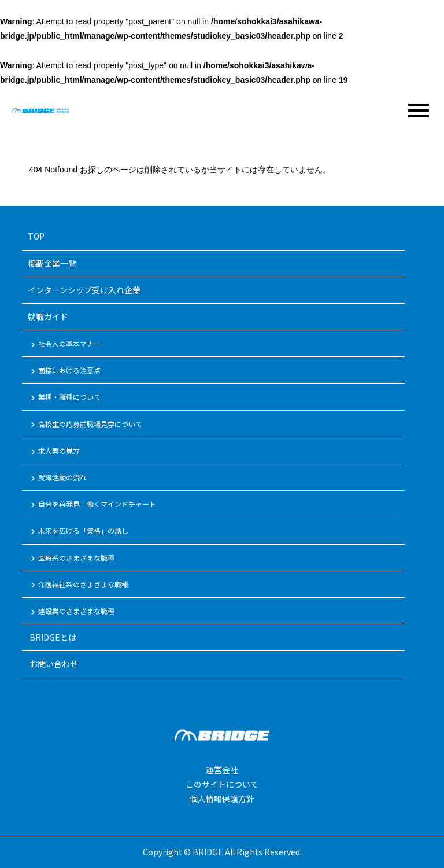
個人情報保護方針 (222, 799)
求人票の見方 (54, 451)
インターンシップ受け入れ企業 (84, 290)
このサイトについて (222, 784)
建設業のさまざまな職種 (71, 612)
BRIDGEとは (52, 637)
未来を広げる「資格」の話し (78, 531)
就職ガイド (48, 317)
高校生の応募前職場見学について (85, 425)
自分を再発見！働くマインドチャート (92, 505)
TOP (36, 236)
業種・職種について (64, 398)
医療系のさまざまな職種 (71, 558)
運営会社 (222, 770)
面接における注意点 (64, 371)
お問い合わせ (53, 664)
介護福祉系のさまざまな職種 (78, 585)
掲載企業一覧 (52, 263)
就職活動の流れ (57, 478)
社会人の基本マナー (64, 344)
